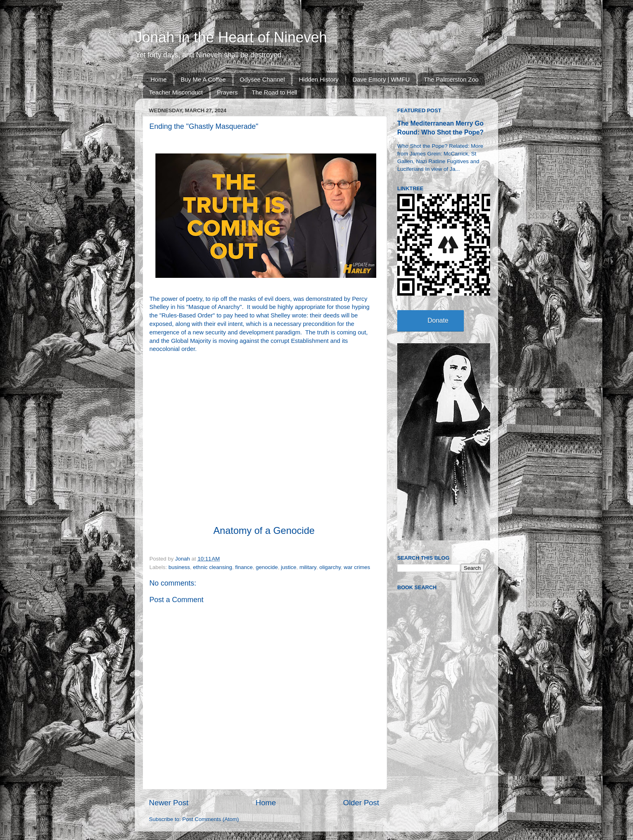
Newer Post (169, 803)
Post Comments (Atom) (211, 819)
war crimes (357, 567)
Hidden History (319, 79)
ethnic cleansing (213, 567)
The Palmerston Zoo (451, 79)
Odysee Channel (262, 79)
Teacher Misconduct (176, 92)
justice (289, 567)
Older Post (361, 803)
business (179, 567)
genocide (267, 567)
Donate (438, 320)
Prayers (227, 92)
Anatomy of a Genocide (264, 530)
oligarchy (330, 567)
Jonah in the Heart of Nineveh (231, 37)
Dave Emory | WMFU (381, 79)
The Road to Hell (275, 92)
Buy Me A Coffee (203, 79)
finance (244, 567)
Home (159, 79)
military (308, 567)
